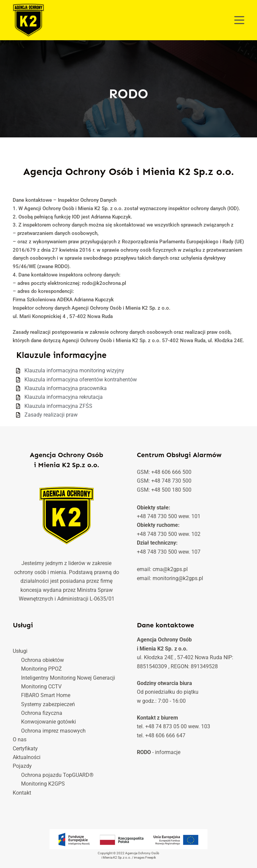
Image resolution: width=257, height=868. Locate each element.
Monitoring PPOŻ (41, 669)
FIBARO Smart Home (46, 695)
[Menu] (239, 20)
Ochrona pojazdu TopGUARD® (57, 775)
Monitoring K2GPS (43, 784)
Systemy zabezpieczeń (48, 704)
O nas (20, 739)
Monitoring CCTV (41, 687)
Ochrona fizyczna (42, 713)
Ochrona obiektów (42, 660)
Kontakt (22, 793)
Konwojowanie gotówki (49, 722)
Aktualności (27, 757)
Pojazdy (22, 766)
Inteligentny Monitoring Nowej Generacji (68, 678)
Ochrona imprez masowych (53, 731)
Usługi (20, 651)
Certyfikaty (25, 749)
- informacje (159, 752)
